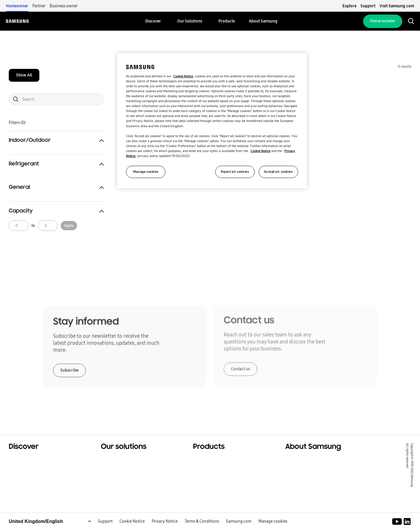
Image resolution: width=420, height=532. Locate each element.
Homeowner (17, 6)
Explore (349, 6)
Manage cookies (273, 527)
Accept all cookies (278, 172)
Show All (24, 75)
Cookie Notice (132, 527)
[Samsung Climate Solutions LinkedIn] (407, 528)
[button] (56, 140)
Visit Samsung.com (397, 6)
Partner (39, 6)
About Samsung (304, 460)
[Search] (56, 99)
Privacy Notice (165, 527)
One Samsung (25, 482)
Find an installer (383, 21)
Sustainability (25, 474)
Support (368, 6)
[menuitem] (153, 21)
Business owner (64, 6)
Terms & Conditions (202, 527)
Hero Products (209, 460)
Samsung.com (239, 527)
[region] (212, 121)
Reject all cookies (235, 172)
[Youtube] (398, 528)
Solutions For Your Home (129, 460)
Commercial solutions (34, 467)
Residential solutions (33, 460)
